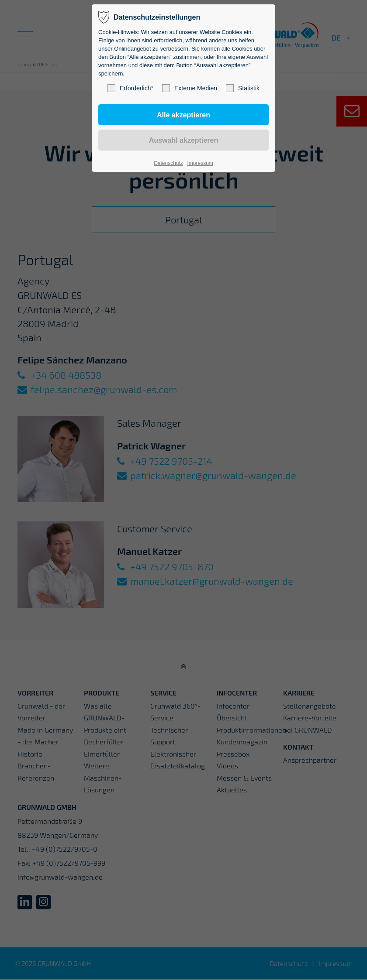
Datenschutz (168, 163)
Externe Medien (190, 88)
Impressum (200, 163)
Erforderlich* (130, 88)
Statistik (243, 88)
